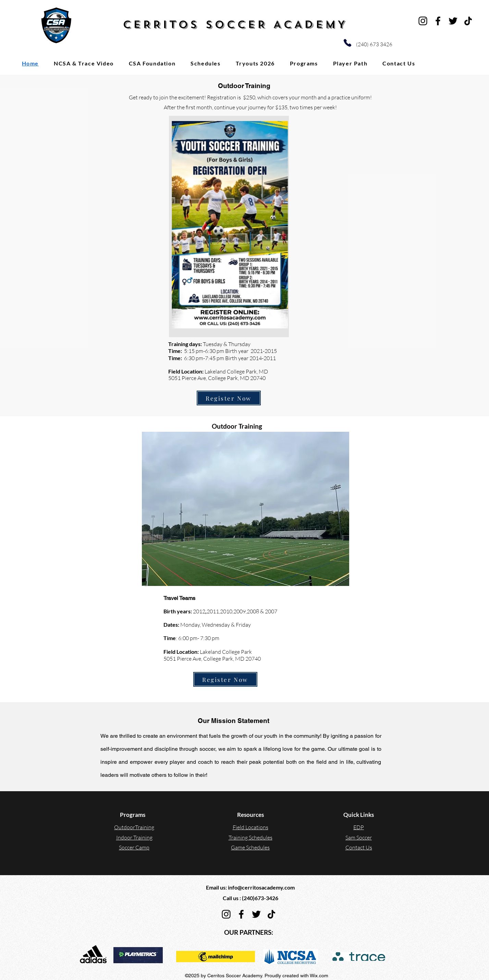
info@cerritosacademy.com (261, 887)
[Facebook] (438, 21)
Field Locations (250, 827)
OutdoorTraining (134, 827)
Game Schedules (250, 847)
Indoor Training (134, 837)
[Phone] (347, 43)
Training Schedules (250, 837)
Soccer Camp (134, 847)
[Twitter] (453, 21)
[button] (304, 63)
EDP (359, 827)
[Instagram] (423, 21)
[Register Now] (229, 398)
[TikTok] (468, 21)
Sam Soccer (359, 837)
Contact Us (359, 847)
